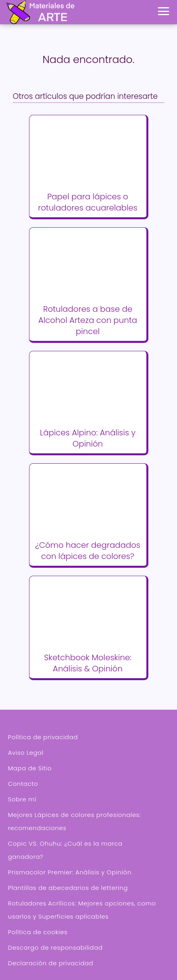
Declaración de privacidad (51, 963)
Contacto (23, 784)
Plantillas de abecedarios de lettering (68, 888)
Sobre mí (22, 799)
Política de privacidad (43, 737)
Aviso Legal (26, 753)
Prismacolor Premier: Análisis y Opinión (70, 872)
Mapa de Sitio (30, 768)
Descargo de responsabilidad (55, 948)
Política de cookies (38, 932)
